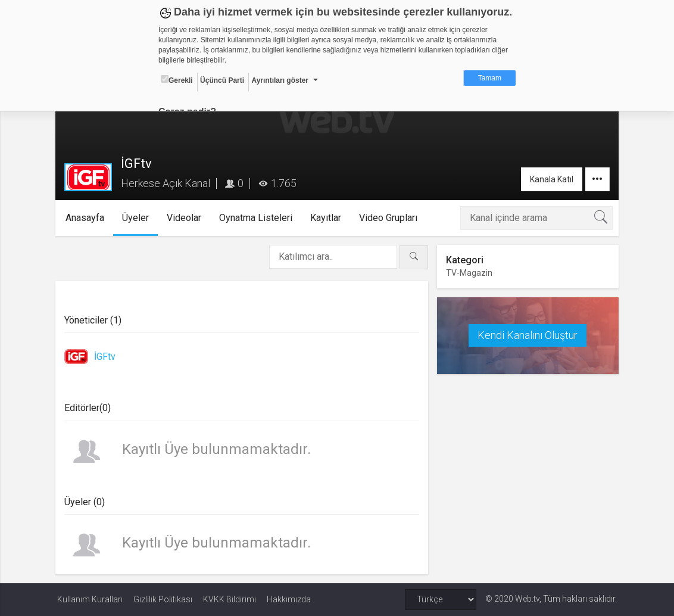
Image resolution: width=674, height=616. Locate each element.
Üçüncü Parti (222, 80)
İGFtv (107, 357)
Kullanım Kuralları (90, 599)
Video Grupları (391, 218)
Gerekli (177, 80)
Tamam (490, 78)
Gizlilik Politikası (163, 599)
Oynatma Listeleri (258, 218)
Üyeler (138, 218)
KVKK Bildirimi (230, 599)
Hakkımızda (289, 599)
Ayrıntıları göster (280, 80)
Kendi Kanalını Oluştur (526, 335)
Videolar (186, 218)
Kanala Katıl (550, 179)
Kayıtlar (328, 218)
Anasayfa (87, 218)
